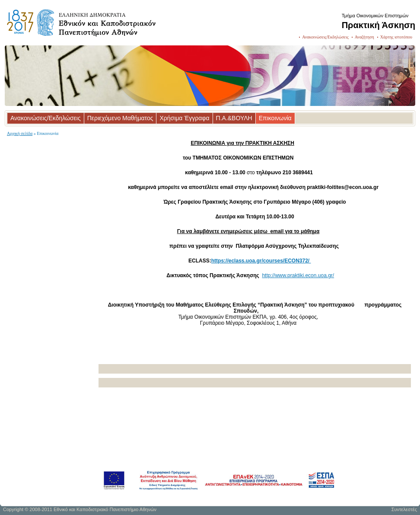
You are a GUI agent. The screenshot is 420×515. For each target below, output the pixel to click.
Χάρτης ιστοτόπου (396, 37)
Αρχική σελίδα (20, 133)
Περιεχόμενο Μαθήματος (120, 118)
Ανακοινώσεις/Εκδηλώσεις (325, 37)
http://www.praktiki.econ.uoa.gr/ (298, 275)
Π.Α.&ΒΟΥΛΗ (234, 118)
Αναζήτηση (364, 37)
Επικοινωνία (275, 118)
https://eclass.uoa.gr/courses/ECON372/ (261, 261)
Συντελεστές (404, 509)
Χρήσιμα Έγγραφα (184, 118)
